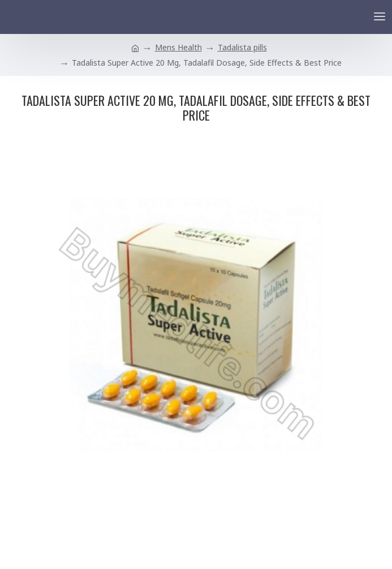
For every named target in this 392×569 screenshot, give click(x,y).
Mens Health (178, 47)
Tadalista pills (242, 47)
